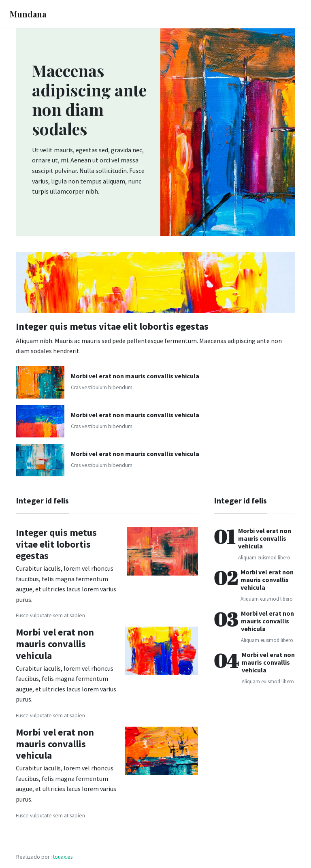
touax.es (63, 857)
